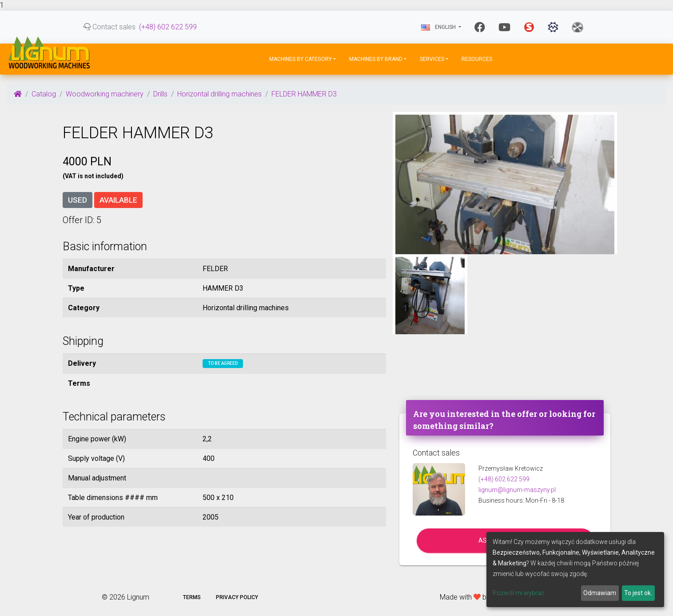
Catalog (44, 94)
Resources (477, 59)
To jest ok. (638, 593)
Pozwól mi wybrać (518, 593)
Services (432, 59)
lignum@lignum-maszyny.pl (517, 490)
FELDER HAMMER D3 (304, 94)
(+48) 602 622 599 (168, 27)
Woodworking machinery (105, 94)
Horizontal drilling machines (219, 94)
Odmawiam (600, 593)
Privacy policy (237, 597)
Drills (160, 94)
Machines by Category (301, 59)
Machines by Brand (376, 59)
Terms (192, 597)
